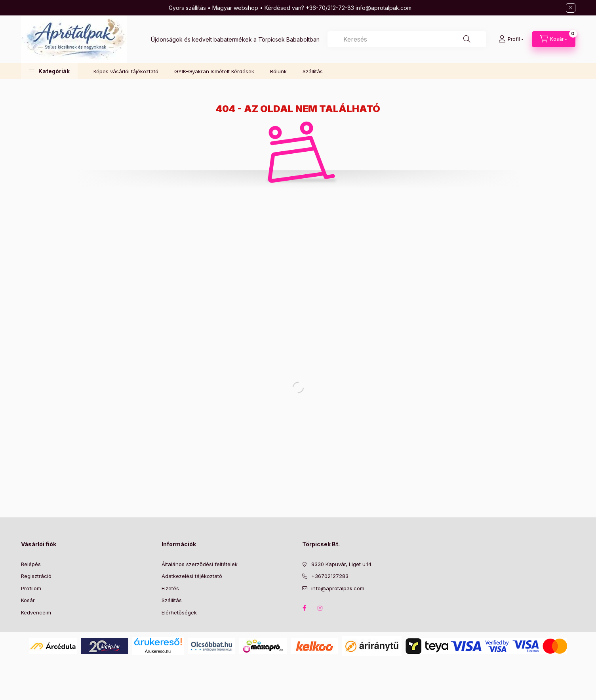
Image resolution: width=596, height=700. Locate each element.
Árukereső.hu (158, 651)
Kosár (28, 600)
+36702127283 (330, 576)
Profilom (31, 588)
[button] (49, 71)
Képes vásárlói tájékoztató (126, 71)
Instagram (320, 608)
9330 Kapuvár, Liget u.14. (342, 564)
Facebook (305, 608)
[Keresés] (467, 39)
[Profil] (511, 39)
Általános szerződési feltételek (200, 564)
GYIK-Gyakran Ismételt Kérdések (214, 71)
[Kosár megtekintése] (554, 39)
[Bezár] (571, 8)
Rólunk (278, 71)
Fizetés (170, 588)
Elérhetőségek (179, 612)
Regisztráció (36, 576)
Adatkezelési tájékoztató (192, 576)
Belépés (31, 564)
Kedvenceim (36, 612)
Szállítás (313, 71)
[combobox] (407, 39)
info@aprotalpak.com (338, 588)
